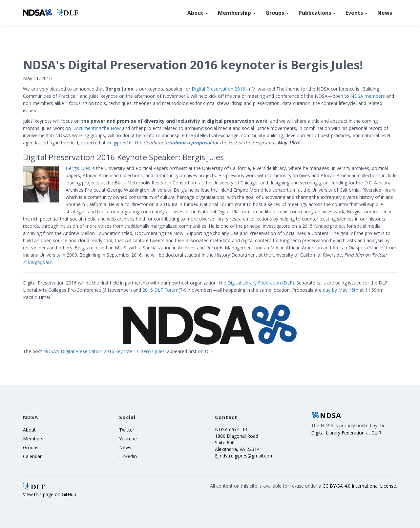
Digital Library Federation (338, 433)
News (385, 13)
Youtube (128, 439)
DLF (209, 351)
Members (33, 439)
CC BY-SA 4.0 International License (359, 486)
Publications (317, 13)
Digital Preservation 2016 (218, 89)
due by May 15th (341, 290)
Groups (277, 13)
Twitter (127, 430)
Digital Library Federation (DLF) (261, 283)
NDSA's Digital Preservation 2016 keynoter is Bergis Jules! (105, 351)
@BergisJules (37, 262)
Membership (237, 13)
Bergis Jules (78, 168)
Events (357, 13)
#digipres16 (119, 143)
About (198, 13)
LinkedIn (128, 456)
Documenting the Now (96, 128)
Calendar (32, 456)
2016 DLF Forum (160, 290)
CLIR (376, 433)
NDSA (326, 415)
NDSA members (368, 96)
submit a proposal (190, 143)
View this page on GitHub (50, 494)
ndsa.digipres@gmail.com (247, 456)
